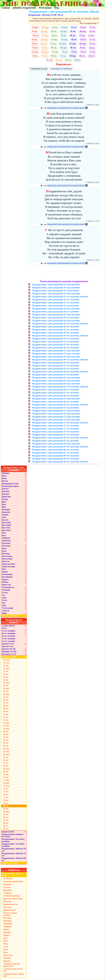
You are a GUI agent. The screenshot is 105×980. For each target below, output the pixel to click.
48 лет (54, 35)
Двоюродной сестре (10, 484)
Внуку (4, 478)
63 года (73, 44)
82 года (45, 52)
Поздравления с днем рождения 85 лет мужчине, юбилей (60, 447)
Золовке (5, 515)
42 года (44, 31)
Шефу (4, 613)
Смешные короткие (12, 896)
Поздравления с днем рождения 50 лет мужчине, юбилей (60, 336)
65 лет (92, 44)
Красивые (8, 890)
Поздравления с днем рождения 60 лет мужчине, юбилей (60, 372)
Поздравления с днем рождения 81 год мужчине (55, 441)
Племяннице (7, 577)
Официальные (9, 910)
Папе (4, 569)
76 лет (83, 52)
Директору (6, 497)
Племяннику (7, 574)
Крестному (6, 530)
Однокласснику (8, 564)
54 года (64, 39)
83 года (63, 48)
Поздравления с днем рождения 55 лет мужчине (56, 345)
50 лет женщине (8, 633)
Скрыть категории (14, 616)
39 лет (73, 31)
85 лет (82, 56)
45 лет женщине (8, 631)
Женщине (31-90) (9, 652)
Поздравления (34, 15)
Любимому (6, 541)
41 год (34, 31)
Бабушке (5, 473)
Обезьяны (8, 901)
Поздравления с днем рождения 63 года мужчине (56, 381)
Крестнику (6, 522)
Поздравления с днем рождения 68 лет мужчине (56, 396)
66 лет (35, 48)
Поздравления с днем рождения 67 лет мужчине (56, 393)
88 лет (59, 60)
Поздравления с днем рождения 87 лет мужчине (56, 453)
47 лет (45, 35)
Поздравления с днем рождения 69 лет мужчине (56, 402)
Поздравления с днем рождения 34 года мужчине (56, 288)
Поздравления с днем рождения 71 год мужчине (55, 408)
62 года (62, 44)
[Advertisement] (64, 273)
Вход (57, 8)
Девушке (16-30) (9, 649)
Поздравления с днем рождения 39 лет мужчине (56, 318)
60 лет (44, 44)
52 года (44, 39)
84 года (73, 56)
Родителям (6, 585)
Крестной (6, 528)
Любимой (6, 538)
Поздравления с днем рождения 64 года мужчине (56, 384)
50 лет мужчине (8, 636)
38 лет (54, 31)
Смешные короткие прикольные (12, 965)
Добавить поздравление (24, 8)
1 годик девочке (8, 626)
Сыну (4, 598)
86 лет (91, 56)
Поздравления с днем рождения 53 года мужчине (56, 354)
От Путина (8, 879)
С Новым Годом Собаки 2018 (13, 975)
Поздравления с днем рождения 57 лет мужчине (56, 366)
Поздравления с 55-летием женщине (13, 845)
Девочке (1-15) (8, 644)
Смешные (7, 893)
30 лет (4, 628)
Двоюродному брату (10, 486)
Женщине (6, 510)
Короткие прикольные (13, 899)
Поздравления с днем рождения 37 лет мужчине (56, 303)
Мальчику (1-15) (9, 654)
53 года (54, 39)
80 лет (61, 15)
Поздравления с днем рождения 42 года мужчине (56, 309)
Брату (4, 476)
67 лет (44, 48)
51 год (82, 35)
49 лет (73, 35)
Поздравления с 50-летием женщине (13, 840)
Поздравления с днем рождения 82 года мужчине (56, 414)
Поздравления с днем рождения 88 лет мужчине (56, 456)
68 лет (54, 48)
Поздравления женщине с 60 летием (13, 835)
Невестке (6, 561)
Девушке (5, 491)
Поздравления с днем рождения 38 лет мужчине (56, 312)
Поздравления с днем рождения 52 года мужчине (56, 351)
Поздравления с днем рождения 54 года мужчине (56, 357)
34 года (45, 27)
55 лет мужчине (8, 641)
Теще (4, 605)
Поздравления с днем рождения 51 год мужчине (55, 342)
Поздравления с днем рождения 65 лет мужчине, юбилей (60, 387)
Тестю (4, 600)
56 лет (34, 39)
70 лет (82, 48)
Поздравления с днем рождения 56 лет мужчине (56, 348)
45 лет (92, 31)
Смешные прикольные (13, 881)
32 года (64, 27)
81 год (63, 56)
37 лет (92, 27)
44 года (83, 31)
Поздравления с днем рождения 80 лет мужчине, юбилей (66, 108)
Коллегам (7, 907)
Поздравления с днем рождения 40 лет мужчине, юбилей (60, 360)
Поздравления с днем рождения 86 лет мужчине (56, 450)
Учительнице (7, 608)
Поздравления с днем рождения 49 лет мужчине (56, 339)
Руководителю (8, 587)
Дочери (5, 499)
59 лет (34, 44)
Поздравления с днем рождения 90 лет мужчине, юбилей (60, 462)
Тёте (4, 603)
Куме (4, 533)
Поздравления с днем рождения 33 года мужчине (56, 285)
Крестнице (6, 525)
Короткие (7, 884)
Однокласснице (8, 567)
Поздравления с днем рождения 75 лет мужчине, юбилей (60, 423)
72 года (35, 52)
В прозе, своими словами (10, 914)
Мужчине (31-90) (49, 15)
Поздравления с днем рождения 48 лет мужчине (56, 333)
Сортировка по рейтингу (61, 69)
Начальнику (7, 556)
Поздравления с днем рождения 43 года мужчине (56, 315)
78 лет (35, 56)
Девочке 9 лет (8, 646)
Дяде (4, 504)
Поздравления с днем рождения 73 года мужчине (56, 417)
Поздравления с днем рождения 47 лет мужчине (56, 330)
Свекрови (6, 590)
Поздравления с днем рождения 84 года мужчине (56, 444)
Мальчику (6, 543)
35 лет (74, 27)
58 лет (83, 39)
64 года (83, 44)
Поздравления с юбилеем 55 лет (14, 855)
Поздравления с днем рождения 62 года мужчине (56, 378)
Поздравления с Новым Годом (12, 875)
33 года (35, 27)
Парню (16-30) (8, 832)
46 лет (36, 35)
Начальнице (7, 559)
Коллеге (5, 520)
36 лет (83, 27)
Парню (5, 572)
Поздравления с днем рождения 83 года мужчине (56, 399)
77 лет (92, 52)
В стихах (7, 887)
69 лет (73, 48)
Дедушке (5, 494)
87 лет (49, 60)
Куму (4, 535)
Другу (4, 502)
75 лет (74, 52)
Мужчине (6, 554)
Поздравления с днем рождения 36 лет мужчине (56, 300)
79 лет (44, 56)
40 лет (74, 39)
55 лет (91, 35)
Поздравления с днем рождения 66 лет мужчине (56, 390)
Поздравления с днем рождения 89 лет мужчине (56, 459)
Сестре (5, 592)
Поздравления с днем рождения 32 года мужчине (56, 294)
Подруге (5, 580)
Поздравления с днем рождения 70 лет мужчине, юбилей (60, 405)
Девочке (5, 489)
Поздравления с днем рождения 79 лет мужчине (56, 435)
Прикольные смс (10, 904)
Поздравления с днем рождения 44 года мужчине (56, 321)
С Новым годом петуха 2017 (13, 970)
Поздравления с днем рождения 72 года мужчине (56, 411)
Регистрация (45, 8)
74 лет (65, 52)
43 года (63, 31)
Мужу (4, 551)
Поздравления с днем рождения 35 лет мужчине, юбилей (60, 297)
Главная (6, 8)
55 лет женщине (8, 639)
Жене (4, 507)
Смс (3, 595)
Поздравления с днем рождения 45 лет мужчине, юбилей (60, 324)
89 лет (68, 60)
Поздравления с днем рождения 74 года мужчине (56, 420)
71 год (92, 48)
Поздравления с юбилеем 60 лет (14, 859)
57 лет (92, 39)
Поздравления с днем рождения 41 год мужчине (55, 306)
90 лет (77, 60)
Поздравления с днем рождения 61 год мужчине (55, 375)
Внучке (5, 481)
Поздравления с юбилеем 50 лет (14, 850)
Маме (4, 548)
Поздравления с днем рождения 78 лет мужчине (56, 432)
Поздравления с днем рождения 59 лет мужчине (56, 369)
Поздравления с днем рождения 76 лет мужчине (56, 426)
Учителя (5, 611)
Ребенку (5, 582)
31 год (54, 27)
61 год (53, 44)
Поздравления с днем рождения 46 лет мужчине (56, 327)
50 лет (63, 35)
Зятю (4, 517)
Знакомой (6, 512)
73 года (55, 52)
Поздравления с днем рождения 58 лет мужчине (56, 363)
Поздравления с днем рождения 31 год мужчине (55, 291)
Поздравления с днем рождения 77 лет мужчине (56, 429)
